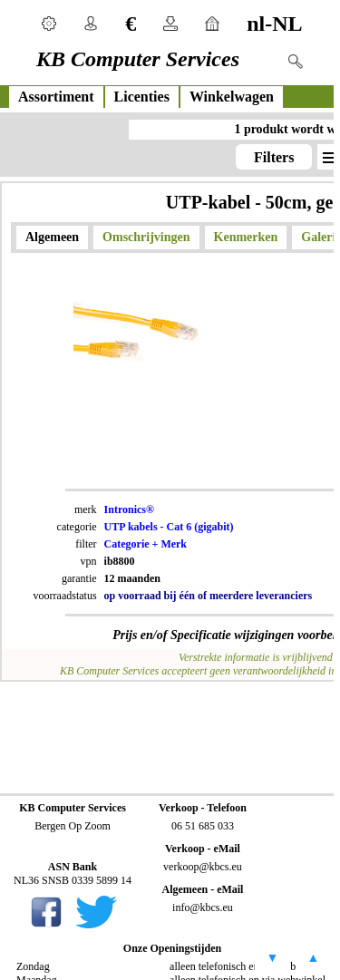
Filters (274, 157)
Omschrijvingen (146, 237)
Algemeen (52, 237)
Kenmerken (246, 237)
